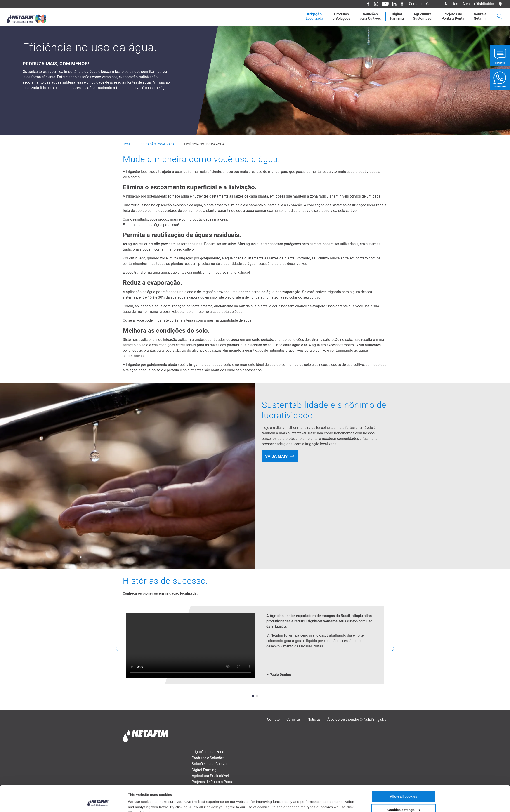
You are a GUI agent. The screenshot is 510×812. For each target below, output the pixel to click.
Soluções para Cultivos (210, 764)
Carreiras (435, 4)
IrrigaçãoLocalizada (308, 16)
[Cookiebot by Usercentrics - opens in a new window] (98, 641)
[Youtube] (385, 4)
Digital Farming (393, 16)
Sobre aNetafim (480, 16)
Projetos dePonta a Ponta (451, 16)
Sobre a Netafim (205, 788)
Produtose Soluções (336, 16)
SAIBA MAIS (276, 456)
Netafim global (375, 720)
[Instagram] (376, 4)
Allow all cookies (404, 612)
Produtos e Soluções (208, 758)
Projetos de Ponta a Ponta (212, 782)
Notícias (452, 4)
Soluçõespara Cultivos (366, 16)
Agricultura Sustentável (210, 776)
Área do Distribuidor (479, 4)
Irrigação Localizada (157, 144)
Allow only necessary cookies (404, 639)
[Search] (500, 17)
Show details (138, 641)
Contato (417, 4)
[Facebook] (368, 4)
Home (127, 144)
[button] (253, 696)
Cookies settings (404, 626)
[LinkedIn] (395, 4)
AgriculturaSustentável (420, 16)
